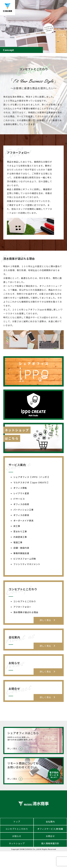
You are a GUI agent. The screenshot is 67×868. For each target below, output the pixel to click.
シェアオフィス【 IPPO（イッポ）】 (32, 477)
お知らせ (17, 836)
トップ (17, 822)
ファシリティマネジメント (27, 564)
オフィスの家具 (21, 515)
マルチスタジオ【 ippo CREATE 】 (31, 482)
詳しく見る (48, 620)
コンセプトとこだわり (25, 601)
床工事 (17, 526)
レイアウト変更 (21, 493)
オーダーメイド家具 (23, 521)
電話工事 (18, 542)
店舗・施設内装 (21, 548)
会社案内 (50, 822)
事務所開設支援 (21, 553)
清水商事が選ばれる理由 (26, 612)
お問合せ (50, 836)
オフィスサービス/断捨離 (50, 829)
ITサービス (19, 499)
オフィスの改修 (21, 504)
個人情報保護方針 (50, 843)
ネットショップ (17, 843)
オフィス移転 (20, 488)
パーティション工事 (23, 510)
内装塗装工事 (20, 537)
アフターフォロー (22, 607)
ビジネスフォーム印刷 (25, 559)
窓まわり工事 (20, 531)
